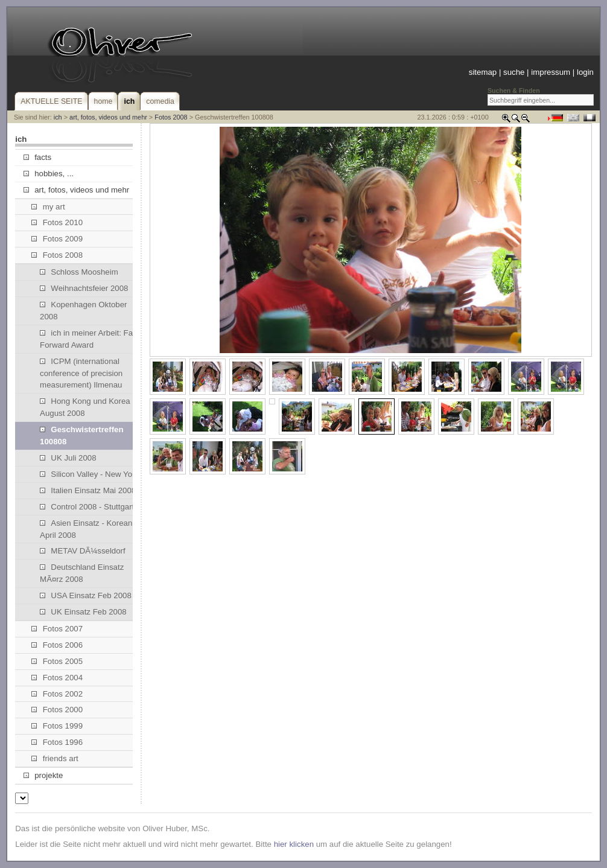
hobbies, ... (49, 174)
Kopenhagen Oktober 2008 (83, 311)
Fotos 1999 (57, 726)
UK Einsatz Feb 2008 (83, 612)
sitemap (483, 72)
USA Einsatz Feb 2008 (86, 595)
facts (37, 157)
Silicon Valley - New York (89, 474)
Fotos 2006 (57, 645)
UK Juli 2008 (68, 458)
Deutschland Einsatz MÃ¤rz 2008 (82, 573)
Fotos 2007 (57, 629)
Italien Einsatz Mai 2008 (88, 490)
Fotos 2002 (57, 694)
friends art (55, 758)
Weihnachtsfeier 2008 (84, 288)
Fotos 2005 (57, 661)
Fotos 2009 (57, 239)
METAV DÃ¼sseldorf (83, 551)
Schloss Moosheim (79, 272)
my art (48, 207)
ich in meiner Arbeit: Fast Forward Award (89, 339)
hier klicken (294, 844)
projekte (43, 775)
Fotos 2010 (57, 222)
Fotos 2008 (171, 117)
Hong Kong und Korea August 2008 (85, 407)
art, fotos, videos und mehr (108, 117)
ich (58, 117)
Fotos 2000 (57, 710)
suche (514, 72)
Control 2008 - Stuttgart (87, 507)
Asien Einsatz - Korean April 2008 (86, 529)
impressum (551, 72)
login (585, 72)
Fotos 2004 (57, 678)
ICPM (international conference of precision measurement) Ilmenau (81, 373)
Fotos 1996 (57, 742)
